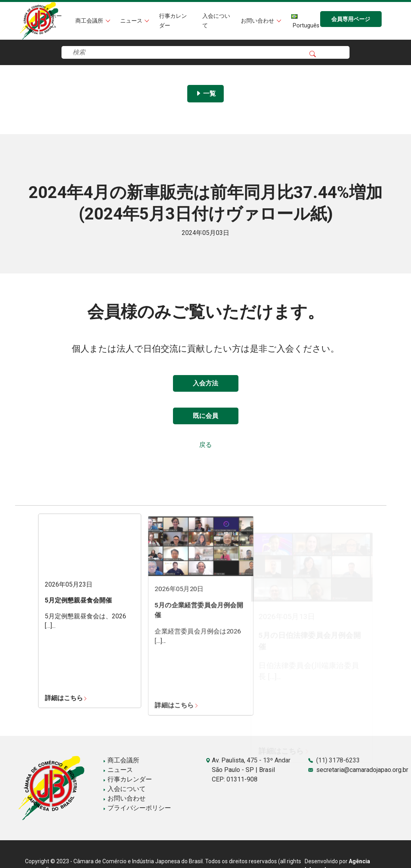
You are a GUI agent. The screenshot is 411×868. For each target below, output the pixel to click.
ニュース (132, 21)
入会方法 (205, 383)
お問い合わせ (258, 21)
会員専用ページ (351, 19)
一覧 (205, 93)
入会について (124, 789)
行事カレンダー (127, 779)
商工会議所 (90, 21)
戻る (205, 445)
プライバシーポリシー (137, 808)
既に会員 (205, 416)
